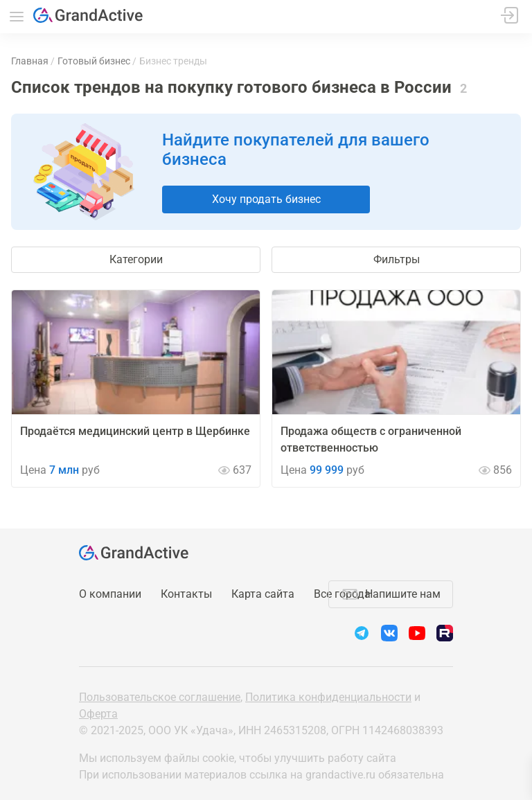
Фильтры (397, 259)
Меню (17, 17)
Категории (136, 259)
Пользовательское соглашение (160, 697)
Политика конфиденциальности (328, 697)
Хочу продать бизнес (266, 199)
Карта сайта (263, 594)
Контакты (186, 594)
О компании (110, 594)
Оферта (98, 714)
